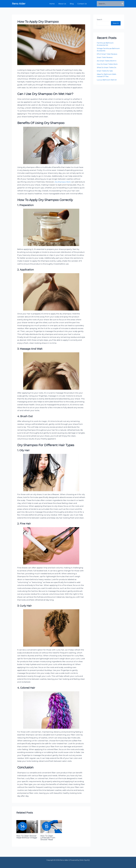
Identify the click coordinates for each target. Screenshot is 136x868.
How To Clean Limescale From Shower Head (48, 841)
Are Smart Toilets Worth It (107, 61)
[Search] (123, 4)
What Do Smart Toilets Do (107, 68)
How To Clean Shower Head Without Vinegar (27, 840)
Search (99, 20)
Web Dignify (85, 860)
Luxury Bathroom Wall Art (107, 80)
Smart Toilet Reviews (105, 57)
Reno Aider (19, 4)
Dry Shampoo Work (64, 182)
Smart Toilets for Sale (105, 71)
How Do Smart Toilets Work (107, 64)
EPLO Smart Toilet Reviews (107, 54)
